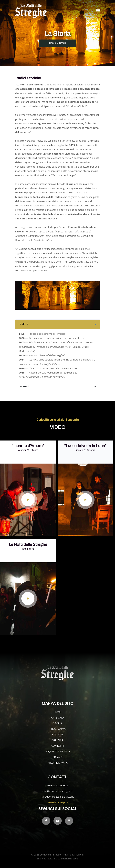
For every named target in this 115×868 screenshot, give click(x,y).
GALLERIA (57, 740)
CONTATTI (58, 746)
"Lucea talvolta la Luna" (85, 446)
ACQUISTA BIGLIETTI (58, 751)
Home (52, 43)
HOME (58, 712)
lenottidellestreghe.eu (65, 373)
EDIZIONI (57, 734)
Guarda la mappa (58, 802)
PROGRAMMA (57, 729)
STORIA (58, 723)
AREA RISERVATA (58, 763)
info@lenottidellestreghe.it (57, 791)
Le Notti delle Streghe (28, 545)
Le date (23, 324)
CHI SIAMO (57, 718)
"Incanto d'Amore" (28, 446)
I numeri (24, 386)
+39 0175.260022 (58, 785)
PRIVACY (57, 757)
